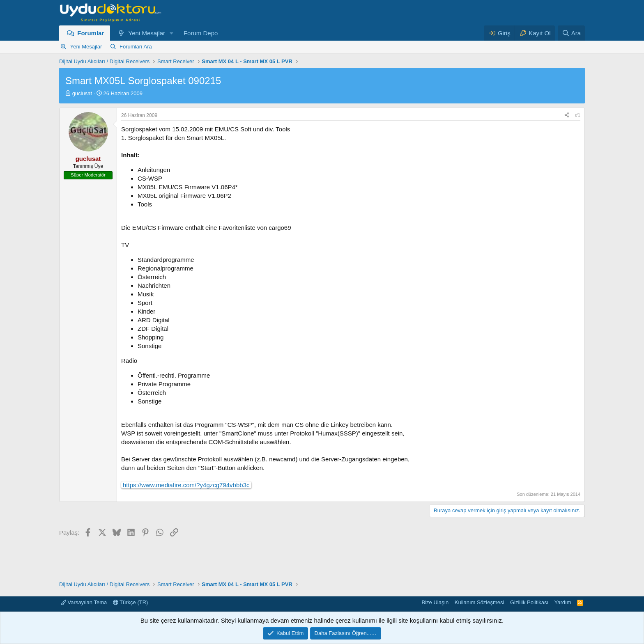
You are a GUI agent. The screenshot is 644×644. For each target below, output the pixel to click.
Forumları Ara (136, 47)
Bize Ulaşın (435, 602)
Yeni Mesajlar (147, 33)
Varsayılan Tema (84, 602)
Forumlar (91, 33)
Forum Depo (201, 33)
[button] (172, 33)
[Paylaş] (567, 116)
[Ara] (571, 33)
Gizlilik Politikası (529, 602)
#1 (578, 115)
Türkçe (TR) (131, 602)
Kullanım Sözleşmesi (480, 602)
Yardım (563, 602)
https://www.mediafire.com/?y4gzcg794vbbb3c (186, 485)
